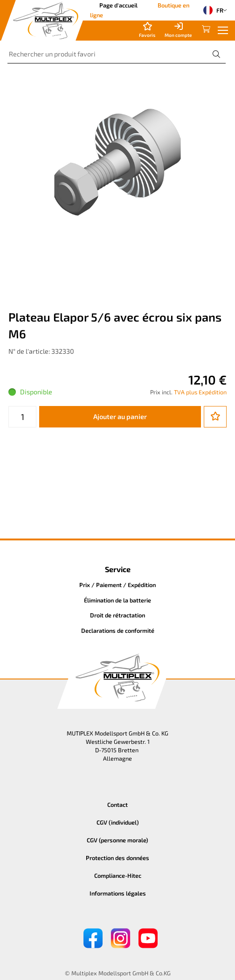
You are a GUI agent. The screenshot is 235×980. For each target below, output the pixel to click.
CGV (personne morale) (117, 840)
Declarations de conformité (118, 630)
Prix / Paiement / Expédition (117, 585)
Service (118, 569)
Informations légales (118, 893)
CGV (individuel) (118, 822)
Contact (117, 805)
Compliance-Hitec (118, 875)
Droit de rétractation (117, 615)
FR (211, 10)
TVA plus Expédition (200, 392)
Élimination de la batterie (117, 600)
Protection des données (117, 858)
